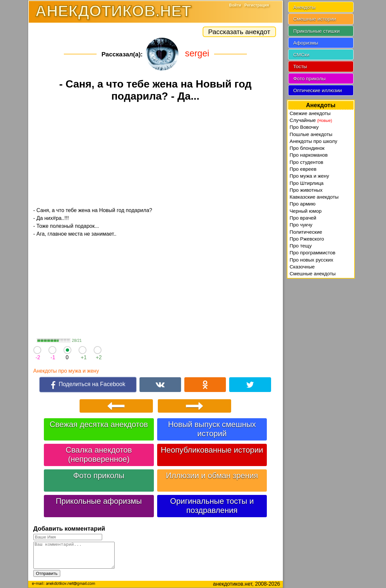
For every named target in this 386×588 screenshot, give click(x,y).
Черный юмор (306, 211)
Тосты (300, 66)
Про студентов (307, 162)
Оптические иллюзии (318, 90)
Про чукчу (301, 225)
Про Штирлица (307, 183)
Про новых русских (312, 260)
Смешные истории (315, 19)
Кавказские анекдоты (314, 197)
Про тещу (301, 246)
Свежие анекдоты (310, 113)
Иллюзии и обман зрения (212, 475)
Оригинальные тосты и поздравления (212, 506)
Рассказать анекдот (239, 32)
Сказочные (302, 267)
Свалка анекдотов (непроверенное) (99, 454)
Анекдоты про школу (314, 141)
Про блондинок (307, 148)
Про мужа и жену (310, 176)
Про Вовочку (304, 127)
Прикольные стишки (317, 31)
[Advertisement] (156, 155)
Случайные (311, 120)
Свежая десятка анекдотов (99, 424)
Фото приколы (99, 475)
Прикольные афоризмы (99, 501)
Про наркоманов (309, 155)
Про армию (303, 204)
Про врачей (303, 218)
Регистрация (257, 5)
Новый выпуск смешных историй (212, 429)
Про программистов (313, 253)
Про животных (306, 190)
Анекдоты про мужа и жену (66, 371)
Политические (306, 232)
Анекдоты (304, 7)
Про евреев (303, 169)
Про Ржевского (307, 239)
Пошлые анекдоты (311, 134)
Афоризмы (306, 43)
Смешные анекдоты (313, 274)
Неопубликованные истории (212, 450)
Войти (235, 5)
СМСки (302, 55)
